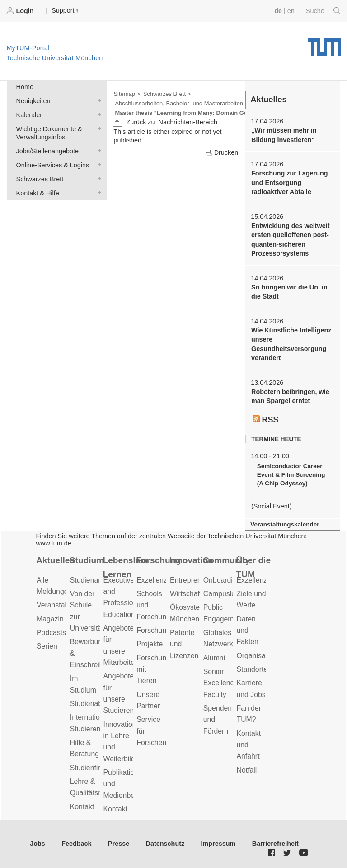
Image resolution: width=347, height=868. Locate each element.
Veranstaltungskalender (285, 524)
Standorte (252, 669)
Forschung (158, 560)
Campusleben (225, 594)
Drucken (222, 152)
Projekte (150, 644)
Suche (323, 11)
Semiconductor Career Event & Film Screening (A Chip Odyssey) (291, 475)
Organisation (257, 656)
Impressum (218, 844)
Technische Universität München (324, 44)
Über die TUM (254, 567)
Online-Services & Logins (98, 164)
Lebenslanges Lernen (125, 567)
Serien (47, 646)
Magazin (50, 619)
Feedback (76, 844)
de (278, 11)
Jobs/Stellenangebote (98, 150)
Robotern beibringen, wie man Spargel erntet (290, 396)
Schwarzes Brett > (167, 94)
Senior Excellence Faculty (221, 683)
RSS (266, 420)
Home (25, 87)
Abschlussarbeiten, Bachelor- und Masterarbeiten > (181, 103)
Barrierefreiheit (275, 844)
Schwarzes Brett (98, 178)
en (291, 11)
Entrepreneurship (197, 580)
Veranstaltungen (62, 605)
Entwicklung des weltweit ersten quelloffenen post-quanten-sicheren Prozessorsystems (291, 240)
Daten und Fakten (248, 631)
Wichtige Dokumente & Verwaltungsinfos (98, 128)
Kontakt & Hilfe (98, 192)
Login (21, 11)
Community (225, 560)
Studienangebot (95, 580)
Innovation (191, 560)
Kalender (98, 114)
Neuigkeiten (98, 100)
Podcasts (51, 633)
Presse (119, 844)
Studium (87, 560)
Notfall (247, 770)
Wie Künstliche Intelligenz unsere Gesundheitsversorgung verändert (291, 344)
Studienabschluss (98, 704)
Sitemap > (127, 94)
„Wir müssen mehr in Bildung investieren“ (284, 135)
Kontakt (82, 807)
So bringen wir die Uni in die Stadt (289, 292)
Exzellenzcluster (162, 580)
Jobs (38, 844)
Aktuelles (55, 560)
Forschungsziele (162, 630)
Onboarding (222, 580)
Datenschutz (165, 844)
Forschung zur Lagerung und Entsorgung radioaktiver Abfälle (290, 183)
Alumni (214, 658)
